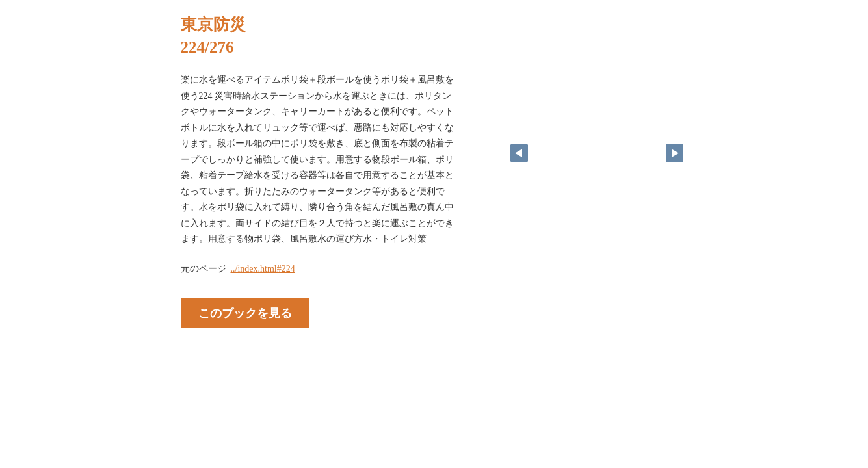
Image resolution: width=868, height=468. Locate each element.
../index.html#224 (263, 269)
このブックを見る (245, 313)
